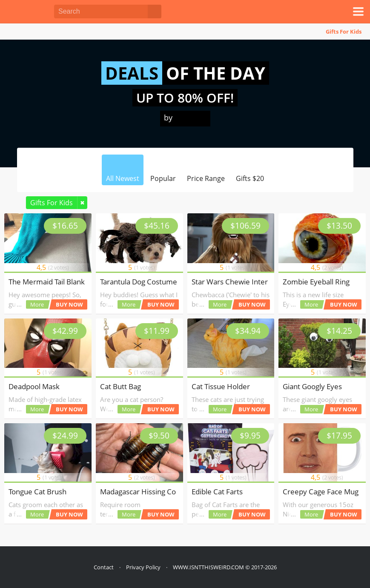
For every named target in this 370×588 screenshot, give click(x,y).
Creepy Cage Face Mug (321, 492)
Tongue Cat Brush (37, 492)
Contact (104, 567)
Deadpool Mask (34, 386)
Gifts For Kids (344, 32)
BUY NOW (69, 304)
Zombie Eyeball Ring (316, 282)
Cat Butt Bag (120, 386)
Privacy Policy (143, 567)
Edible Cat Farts (217, 492)
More (37, 304)
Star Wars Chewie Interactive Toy (246, 282)
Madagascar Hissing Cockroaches (155, 492)
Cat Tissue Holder (221, 386)
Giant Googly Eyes (312, 386)
